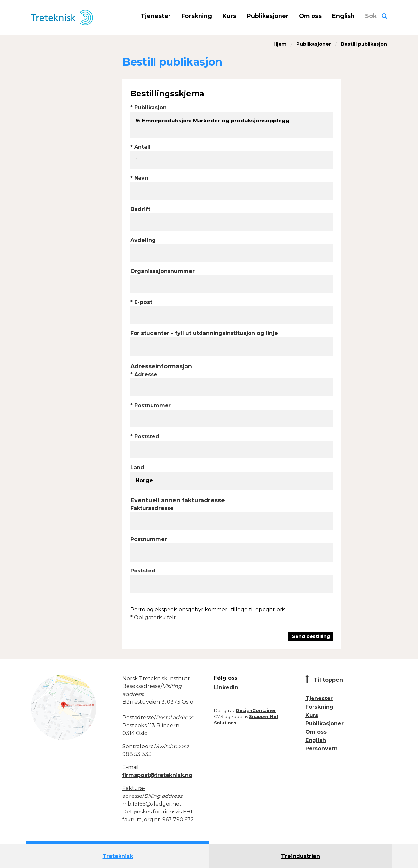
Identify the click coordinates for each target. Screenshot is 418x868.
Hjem (280, 44)
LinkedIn (226, 688)
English (343, 16)
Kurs (229, 16)
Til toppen (328, 680)
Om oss (310, 16)
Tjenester (156, 16)
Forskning (197, 16)
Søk (371, 16)
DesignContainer (256, 710)
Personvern (322, 749)
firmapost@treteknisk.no (157, 775)
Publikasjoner (268, 16)
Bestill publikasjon (364, 44)
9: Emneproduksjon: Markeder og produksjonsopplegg (232, 125)
